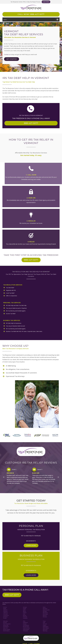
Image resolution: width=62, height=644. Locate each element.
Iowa (24, 614)
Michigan (45, 611)
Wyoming (45, 630)
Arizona (5, 607)
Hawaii (25, 608)
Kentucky (25, 616)
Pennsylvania (26, 625)
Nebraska (5, 621)
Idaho (24, 609)
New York (5, 628)
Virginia (45, 625)
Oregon (25, 623)
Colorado (5, 614)
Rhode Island (26, 626)
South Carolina (26, 628)
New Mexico (6, 626)
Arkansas (5, 611)
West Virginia (46, 628)
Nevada (5, 622)
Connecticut (6, 615)
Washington (46, 626)
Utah (44, 622)
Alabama (5, 609)
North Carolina (7, 629)
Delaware (5, 616)
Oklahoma (25, 622)
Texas (44, 621)
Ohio (24, 621)
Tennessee (25, 630)
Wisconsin (45, 629)
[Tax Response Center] (31, 636)
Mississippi (45, 614)
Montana (45, 616)
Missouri (45, 615)
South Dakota (26, 629)
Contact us (7, 54)
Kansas (25, 615)
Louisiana (25, 618)
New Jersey (6, 625)
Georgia (25, 607)
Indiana (25, 612)
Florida (5, 618)
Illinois (24, 611)
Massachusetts (46, 609)
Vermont (45, 623)
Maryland (45, 608)
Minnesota (45, 612)
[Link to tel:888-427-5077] (31, 109)
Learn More (46, 2)
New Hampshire (7, 623)
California (5, 612)
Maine (44, 607)
